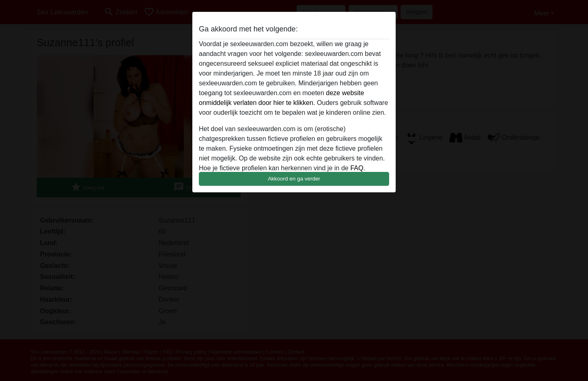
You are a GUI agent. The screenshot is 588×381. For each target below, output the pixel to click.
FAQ (357, 168)
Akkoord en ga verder (294, 179)
